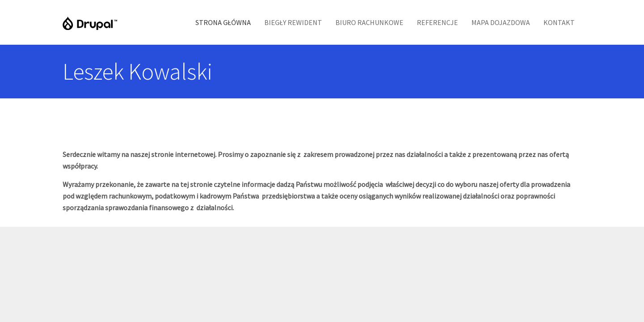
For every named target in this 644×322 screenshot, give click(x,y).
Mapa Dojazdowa (501, 22)
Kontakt (559, 22)
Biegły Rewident (293, 22)
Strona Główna (223, 22)
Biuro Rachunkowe (369, 22)
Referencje (437, 22)
